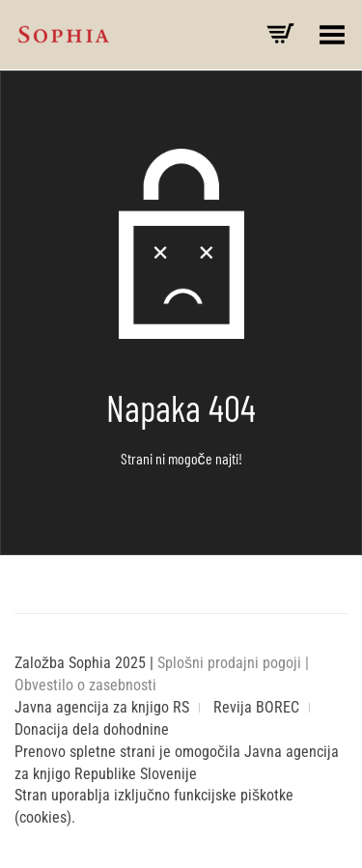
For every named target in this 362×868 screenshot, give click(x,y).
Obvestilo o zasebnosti (85, 685)
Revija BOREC (256, 707)
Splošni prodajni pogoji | (233, 663)
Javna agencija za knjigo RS (102, 707)
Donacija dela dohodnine (92, 729)
